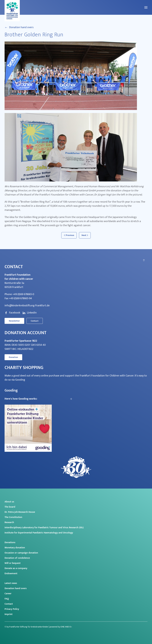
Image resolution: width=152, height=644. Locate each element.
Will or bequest (13, 563)
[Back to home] (12, 11)
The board (10, 507)
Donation (13, 357)
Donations (10, 542)
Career (8, 594)
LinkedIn (30, 313)
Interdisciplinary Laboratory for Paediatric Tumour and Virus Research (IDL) (44, 528)
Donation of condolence (17, 558)
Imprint (9, 614)
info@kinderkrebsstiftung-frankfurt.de (27, 306)
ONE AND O (66, 627)
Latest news (11, 583)
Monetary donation (15, 548)
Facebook (12, 313)
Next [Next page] (85, 235)
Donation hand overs (19, 27)
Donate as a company (16, 568)
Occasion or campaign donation (21, 553)
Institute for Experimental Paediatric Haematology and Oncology (39, 533)
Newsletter (14, 321)
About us (9, 502)
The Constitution (13, 517)
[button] (146, 7)
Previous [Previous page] (69, 235)
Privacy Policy (12, 609)
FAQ (7, 599)
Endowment (11, 574)
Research (9, 522)
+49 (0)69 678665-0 (23, 294)
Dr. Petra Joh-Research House (20, 512)
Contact (35, 321)
